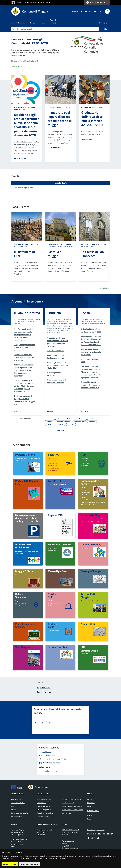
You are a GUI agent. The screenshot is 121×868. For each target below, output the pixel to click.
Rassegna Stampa (91, 571)
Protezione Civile (54, 625)
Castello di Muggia (55, 254)
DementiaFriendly (91, 544)
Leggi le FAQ (47, 752)
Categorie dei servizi (44, 794)
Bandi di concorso (42, 832)
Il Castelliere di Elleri (24, 254)
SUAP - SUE (52, 595)
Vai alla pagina (21, 158)
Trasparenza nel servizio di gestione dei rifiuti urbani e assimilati (70, 832)
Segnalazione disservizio (70, 848)
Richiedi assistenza (50, 755)
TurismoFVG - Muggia (89, 595)
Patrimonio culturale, (22, 245)
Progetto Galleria (25, 455)
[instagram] (89, 11)
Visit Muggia (22, 647)
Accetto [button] (6, 864)
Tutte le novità (19, 66)
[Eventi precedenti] (13, 183)
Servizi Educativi (57, 647)
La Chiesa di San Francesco (93, 254)
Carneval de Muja (91, 515)
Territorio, (35, 245)
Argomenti (103, 23)
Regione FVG (55, 515)
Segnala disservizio (50, 771)
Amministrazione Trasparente (48, 825)
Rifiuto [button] (14, 864)
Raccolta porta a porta (90, 482)
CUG (83, 647)
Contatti (14, 825)
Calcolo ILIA (55, 481)
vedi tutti (60, 430)
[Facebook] (81, 11)
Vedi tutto (105, 194)
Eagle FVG (54, 455)
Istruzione (55, 313)
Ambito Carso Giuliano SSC (23, 546)
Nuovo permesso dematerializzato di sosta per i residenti (27, 518)
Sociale (86, 313)
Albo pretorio (41, 835)
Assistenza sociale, (21, 108)
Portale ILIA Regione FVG (27, 482)
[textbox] (60, 723)
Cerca (104, 29)
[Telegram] (85, 11)
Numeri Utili (88, 624)
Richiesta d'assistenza (69, 841)
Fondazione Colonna (59, 544)
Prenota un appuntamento (96, 830)
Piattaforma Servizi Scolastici (26, 625)
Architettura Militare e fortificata (60, 247)
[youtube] (94, 11)
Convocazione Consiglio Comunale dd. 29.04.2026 (30, 41)
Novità (90, 794)
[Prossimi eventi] (108, 183)
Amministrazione (18, 794)
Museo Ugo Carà (57, 571)
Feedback (65, 843)
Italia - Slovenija (20, 595)
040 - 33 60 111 (56, 759)
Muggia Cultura (24, 571)
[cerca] (107, 11)
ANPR (84, 455)
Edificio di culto (87, 247)
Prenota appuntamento (52, 763)
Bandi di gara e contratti (44, 830)
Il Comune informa (54, 108)
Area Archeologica (21, 247)
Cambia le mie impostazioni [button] (29, 864)
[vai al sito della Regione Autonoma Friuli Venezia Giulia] (32, 3)
